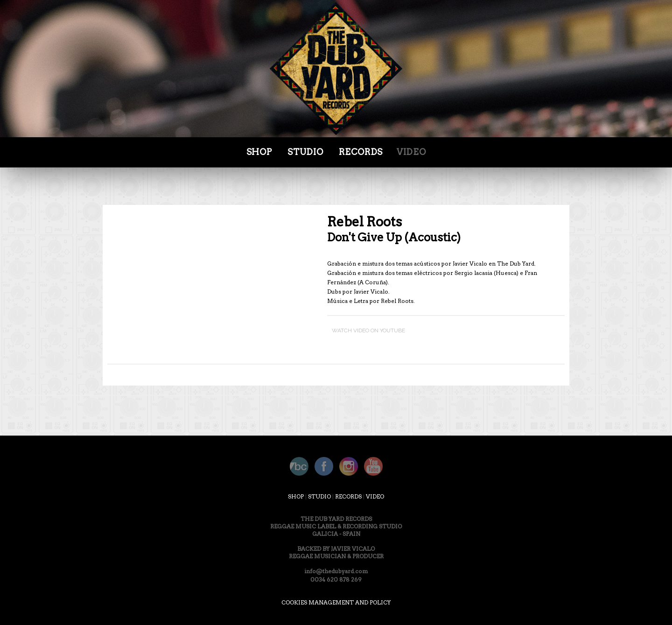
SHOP (259, 152)
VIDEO (375, 496)
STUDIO (305, 152)
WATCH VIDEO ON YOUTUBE (368, 330)
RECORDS (348, 496)
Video (411, 152)
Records (361, 152)
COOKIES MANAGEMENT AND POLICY (336, 602)
